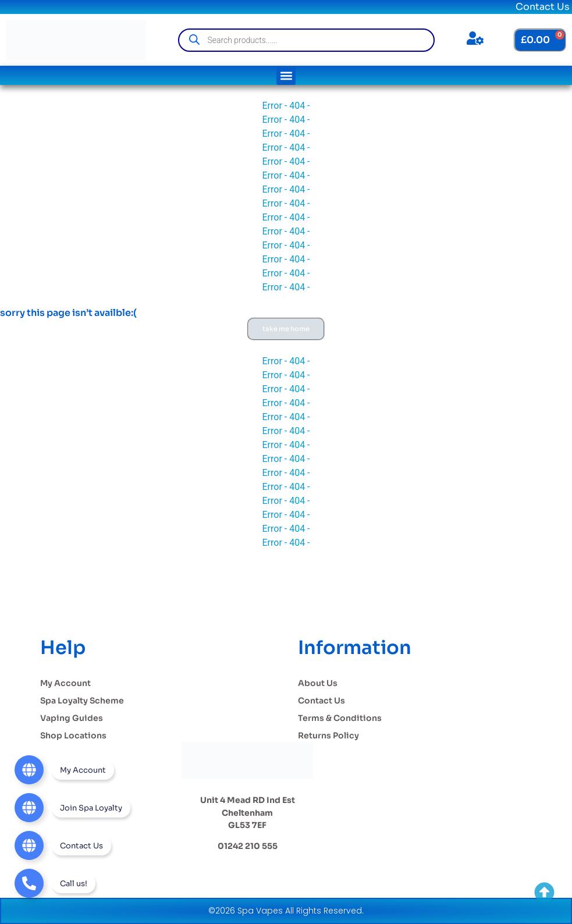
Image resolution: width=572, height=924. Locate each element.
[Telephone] (55, 883)
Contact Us (543, 7)
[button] (286, 75)
